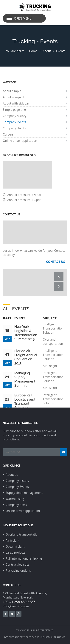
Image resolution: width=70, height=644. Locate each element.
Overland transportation (22, 534)
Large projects (15, 552)
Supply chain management (24, 493)
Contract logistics (17, 564)
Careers (8, 134)
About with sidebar (16, 103)
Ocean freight (15, 546)
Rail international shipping (24, 558)
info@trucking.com (16, 606)
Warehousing (15, 499)
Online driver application (20, 141)
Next (59, 286)
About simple (12, 91)
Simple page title (14, 110)
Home (33, 51)
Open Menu (23, 18)
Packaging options (18, 571)
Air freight (13, 540)
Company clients (14, 128)
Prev (59, 277)
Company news (16, 505)
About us (12, 475)
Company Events (14, 122)
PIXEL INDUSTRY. (43, 637)
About (47, 51)
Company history (15, 116)
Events (61, 51)
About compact (13, 97)
